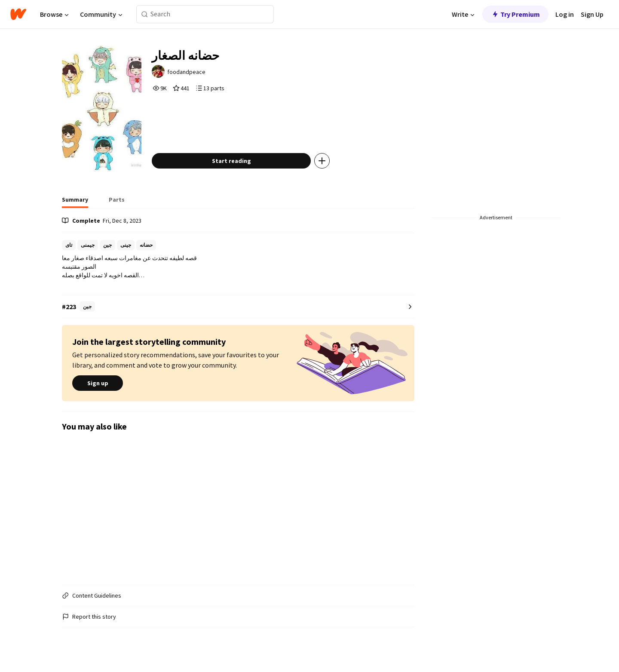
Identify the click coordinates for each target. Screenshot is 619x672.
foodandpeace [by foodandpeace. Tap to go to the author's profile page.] (186, 72)
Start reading (231, 161)
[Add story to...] (322, 161)
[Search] (145, 14)
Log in (565, 14)
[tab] (75, 202)
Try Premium (515, 14)
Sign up (98, 383)
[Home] (18, 14)
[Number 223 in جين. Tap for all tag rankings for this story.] (238, 307)
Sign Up (592, 14)
